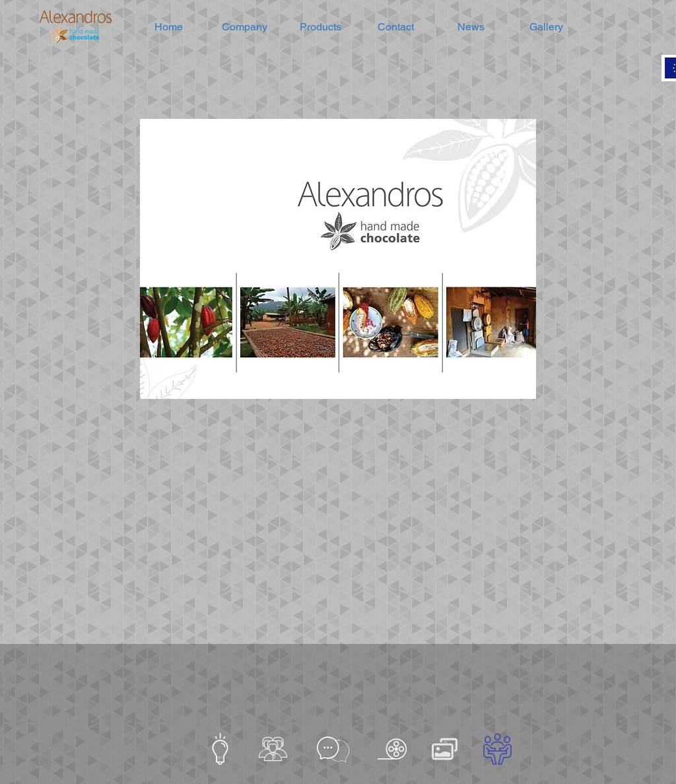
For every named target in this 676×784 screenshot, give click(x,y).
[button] (245, 27)
